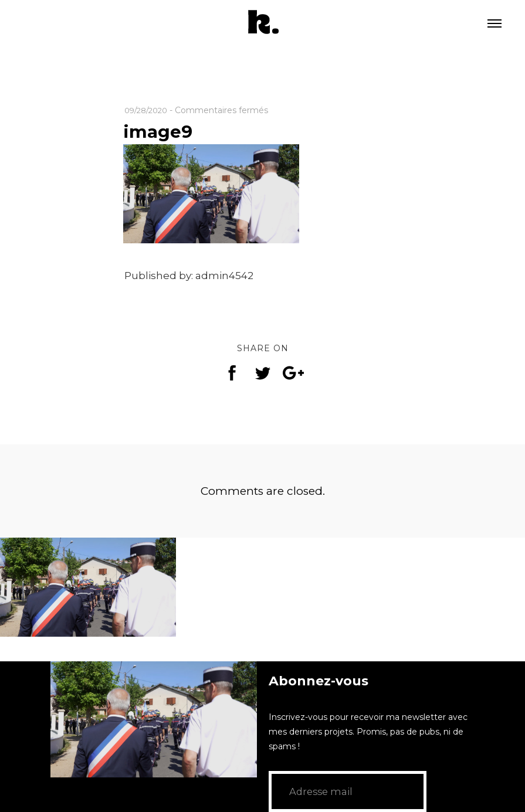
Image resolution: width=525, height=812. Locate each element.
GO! (432, 791)
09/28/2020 (149, 110)
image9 (161, 131)
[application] (154, 719)
